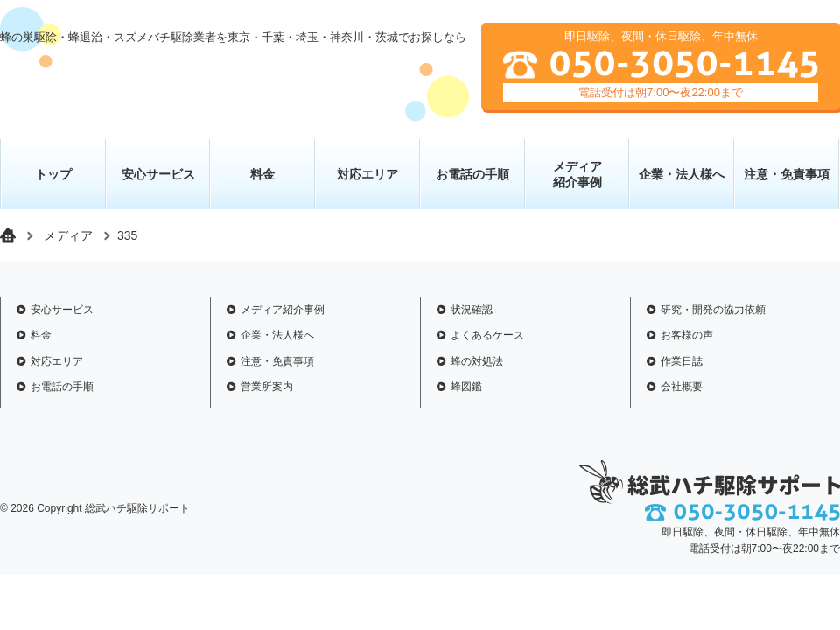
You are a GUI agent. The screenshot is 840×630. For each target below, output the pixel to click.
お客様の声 (687, 335)
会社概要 (682, 387)
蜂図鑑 (466, 387)
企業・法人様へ (682, 174)
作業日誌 (682, 361)
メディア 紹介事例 (577, 174)
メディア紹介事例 (283, 310)
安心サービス (158, 174)
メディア (68, 235)
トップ (53, 174)
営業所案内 (267, 387)
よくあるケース (487, 335)
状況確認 (472, 310)
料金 (262, 174)
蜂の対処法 (477, 361)
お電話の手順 (472, 174)
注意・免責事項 (787, 174)
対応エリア (367, 174)
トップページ (8, 235)
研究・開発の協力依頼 (713, 310)
